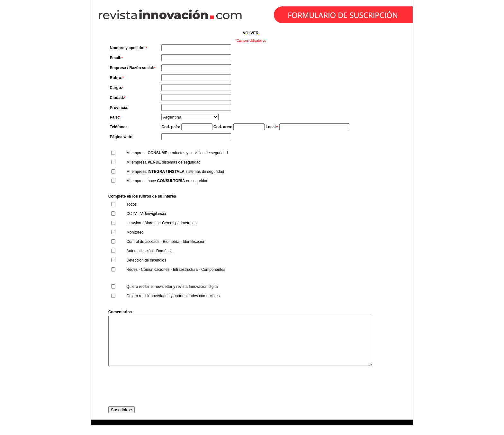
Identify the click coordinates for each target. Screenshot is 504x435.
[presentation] (157, 396)
